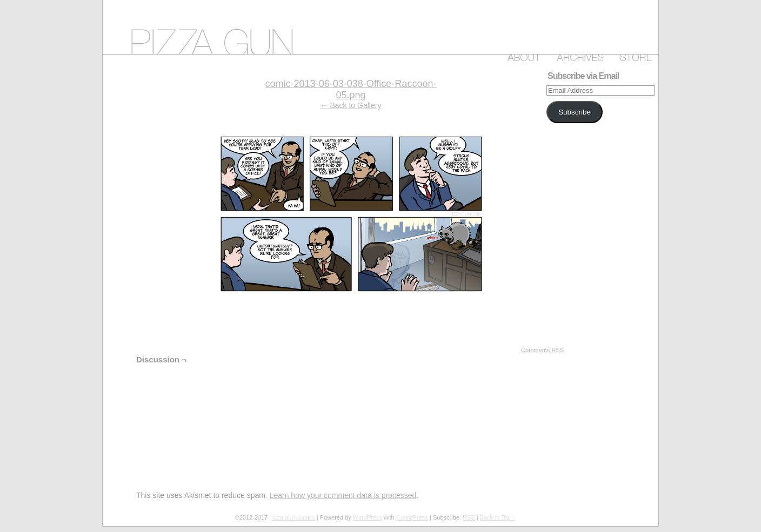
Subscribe (575, 112)
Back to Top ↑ (498, 517)
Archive (578, 56)
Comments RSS (542, 350)
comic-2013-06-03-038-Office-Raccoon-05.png (351, 89)
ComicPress (412, 517)
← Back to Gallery (351, 105)
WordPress (368, 517)
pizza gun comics (380, 27)
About (522, 56)
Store (634, 56)
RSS (469, 517)
